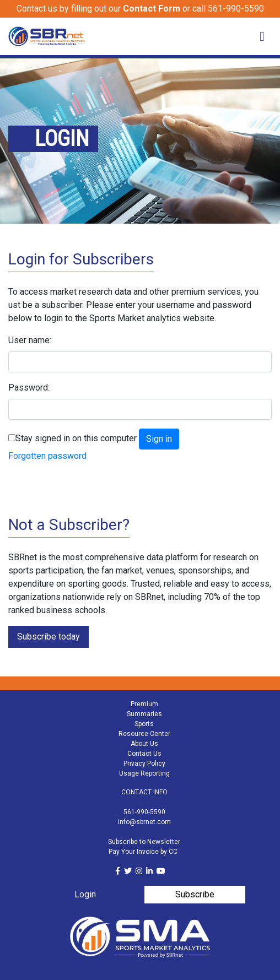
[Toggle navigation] (262, 36)
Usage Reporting (144, 773)
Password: (29, 388)
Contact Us (144, 754)
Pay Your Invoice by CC (143, 852)
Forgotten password (47, 456)
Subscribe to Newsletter (144, 842)
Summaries (144, 714)
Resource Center (144, 734)
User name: (30, 340)
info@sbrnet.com (144, 822)
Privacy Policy (144, 764)
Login (85, 894)
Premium (144, 704)
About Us (144, 744)
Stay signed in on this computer (76, 438)
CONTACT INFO (144, 792)
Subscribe (195, 894)
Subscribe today (49, 637)
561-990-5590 (144, 812)
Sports (144, 724)
